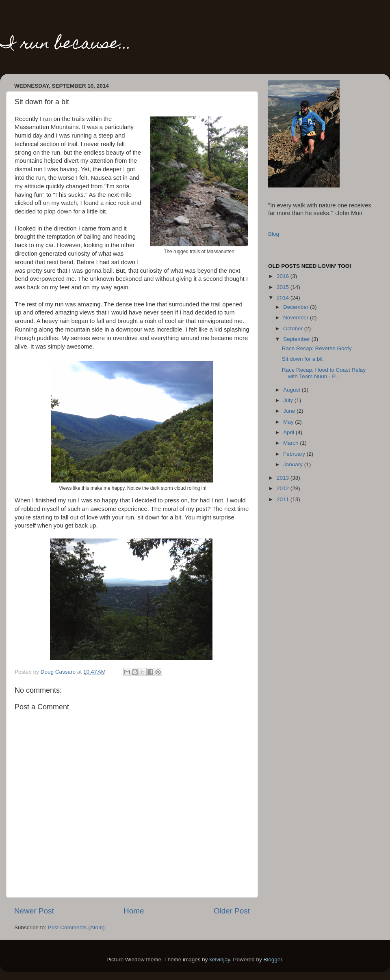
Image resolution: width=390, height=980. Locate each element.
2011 (284, 499)
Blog (274, 234)
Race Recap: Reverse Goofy (317, 348)
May (289, 422)
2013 (284, 478)
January (294, 464)
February (295, 454)
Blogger (273, 960)
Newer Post (34, 911)
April (289, 432)
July (289, 400)
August (292, 390)
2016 (284, 276)
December (297, 307)
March (291, 443)
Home (134, 911)
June (290, 411)
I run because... (66, 45)
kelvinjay (220, 960)
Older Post (232, 911)
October (294, 328)
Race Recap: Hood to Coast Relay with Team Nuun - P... (324, 373)
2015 (284, 287)
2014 (284, 298)
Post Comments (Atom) (76, 927)
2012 (284, 488)
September (297, 339)
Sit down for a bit (302, 359)
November (297, 318)
